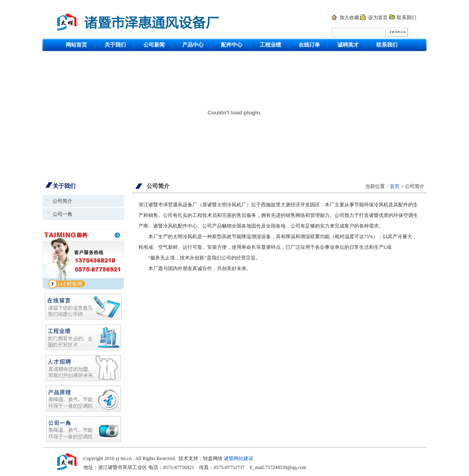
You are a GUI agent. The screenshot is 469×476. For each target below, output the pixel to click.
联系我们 (406, 18)
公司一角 (63, 214)
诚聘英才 (348, 45)
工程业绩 (270, 45)
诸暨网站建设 (239, 458)
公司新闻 (154, 45)
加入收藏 (349, 18)
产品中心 (193, 45)
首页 (395, 186)
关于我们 (115, 45)
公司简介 (63, 201)
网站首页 (76, 45)
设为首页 (378, 18)
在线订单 (309, 45)
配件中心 (232, 45)
